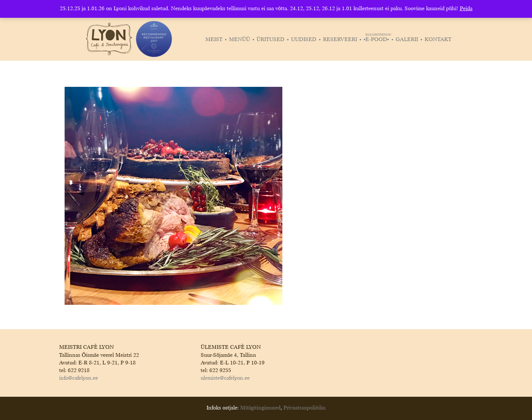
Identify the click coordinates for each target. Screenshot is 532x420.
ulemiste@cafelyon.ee (225, 378)
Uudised (304, 40)
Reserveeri (340, 40)
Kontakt (438, 40)
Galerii (407, 40)
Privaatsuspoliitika (304, 408)
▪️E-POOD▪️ (377, 40)
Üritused (271, 40)
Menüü (240, 40)
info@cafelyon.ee (79, 378)
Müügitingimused (260, 408)
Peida (466, 9)
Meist (214, 40)
